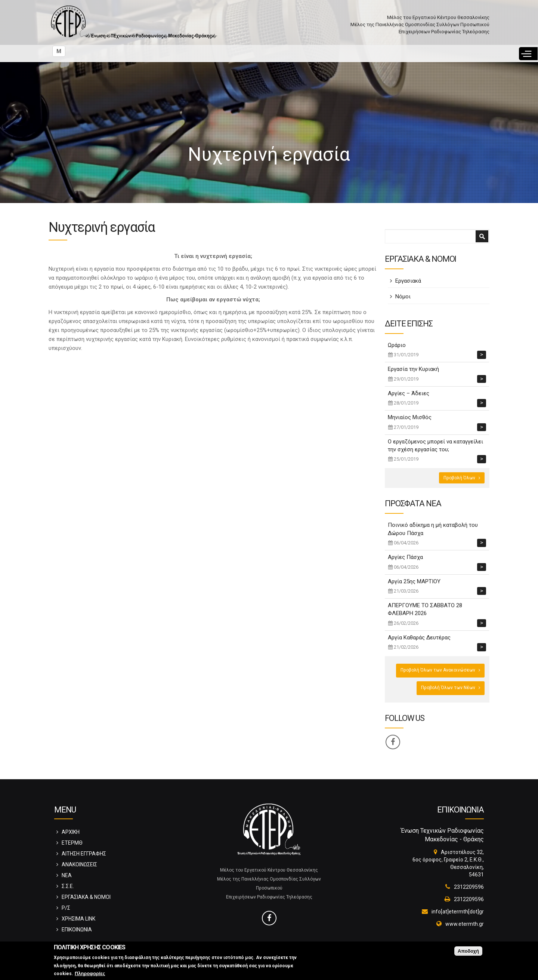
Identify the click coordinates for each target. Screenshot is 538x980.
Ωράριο (397, 345)
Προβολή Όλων (459, 478)
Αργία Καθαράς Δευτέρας (419, 638)
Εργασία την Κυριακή (413, 369)
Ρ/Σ (66, 908)
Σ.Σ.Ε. (68, 886)
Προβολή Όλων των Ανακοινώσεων (438, 670)
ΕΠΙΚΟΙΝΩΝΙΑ (77, 930)
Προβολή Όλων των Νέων (448, 688)
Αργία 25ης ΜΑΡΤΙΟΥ (414, 581)
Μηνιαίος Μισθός (410, 417)
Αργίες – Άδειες (409, 393)
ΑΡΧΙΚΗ (71, 832)
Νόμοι (403, 297)
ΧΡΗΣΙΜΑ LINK (78, 919)
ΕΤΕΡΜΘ (72, 843)
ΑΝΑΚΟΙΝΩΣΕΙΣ (79, 864)
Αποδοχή (468, 951)
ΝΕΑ (67, 875)
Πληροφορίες (90, 974)
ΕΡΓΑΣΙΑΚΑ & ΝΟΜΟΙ (86, 897)
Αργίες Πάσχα (405, 557)
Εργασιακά (408, 281)
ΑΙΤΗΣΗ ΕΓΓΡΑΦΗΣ (84, 854)
